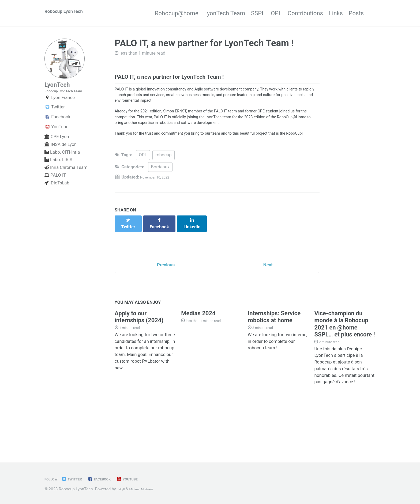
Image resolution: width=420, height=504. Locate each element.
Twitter (55, 115)
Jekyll (122, 489)
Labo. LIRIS (58, 168)
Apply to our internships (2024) (139, 357)
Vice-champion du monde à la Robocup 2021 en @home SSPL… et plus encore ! (344, 364)
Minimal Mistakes (148, 489)
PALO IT (55, 184)
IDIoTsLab (57, 192)
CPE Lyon (57, 145)
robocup (164, 194)
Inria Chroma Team (66, 176)
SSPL (246, 13)
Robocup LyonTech (70, 13)
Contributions (306, 13)
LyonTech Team (207, 13)
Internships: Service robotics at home (274, 357)
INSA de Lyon (61, 153)
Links (342, 13)
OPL (271, 13)
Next (268, 302)
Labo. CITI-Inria (62, 161)
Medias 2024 (198, 353)
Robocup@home (153, 13)
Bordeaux (160, 206)
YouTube (56, 135)
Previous (166, 302)
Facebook (57, 125)
